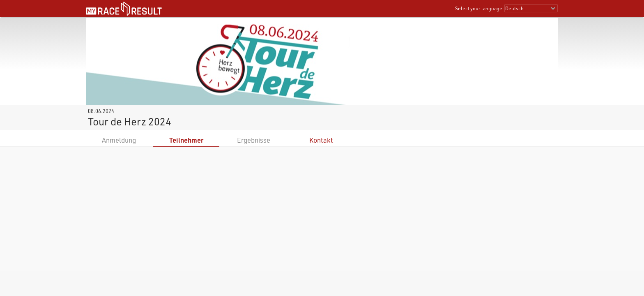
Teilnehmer (186, 140)
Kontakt (321, 140)
